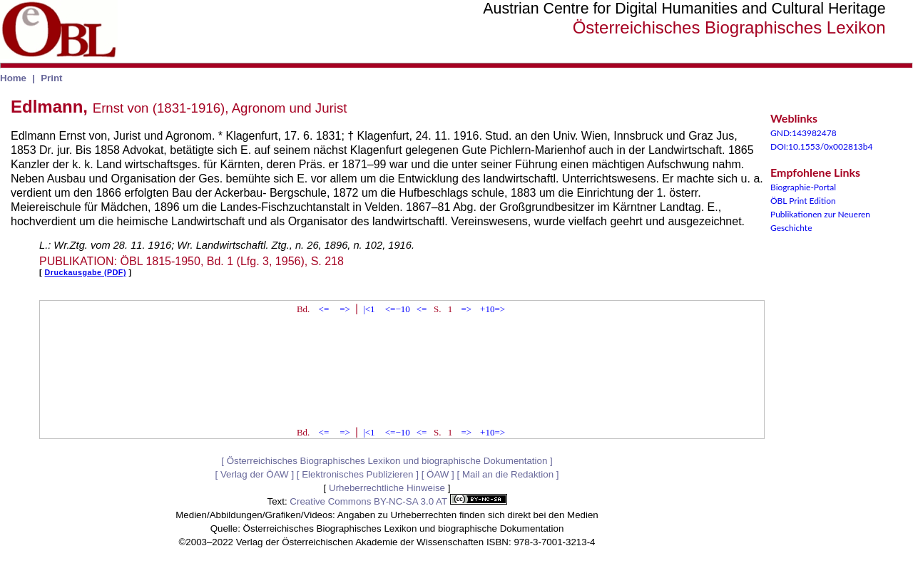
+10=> (493, 309)
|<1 (369, 309)
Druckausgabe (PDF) (86, 272)
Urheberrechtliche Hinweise (387, 488)
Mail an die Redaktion (508, 474)
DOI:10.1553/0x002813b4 (822, 146)
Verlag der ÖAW (255, 474)
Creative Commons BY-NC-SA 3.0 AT (398, 501)
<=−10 (398, 309)
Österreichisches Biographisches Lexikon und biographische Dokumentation (387, 461)
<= (324, 309)
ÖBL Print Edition (803, 201)
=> (345, 309)
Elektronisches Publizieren (357, 474)
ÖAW (438, 474)
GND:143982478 (804, 133)
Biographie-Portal (803, 187)
